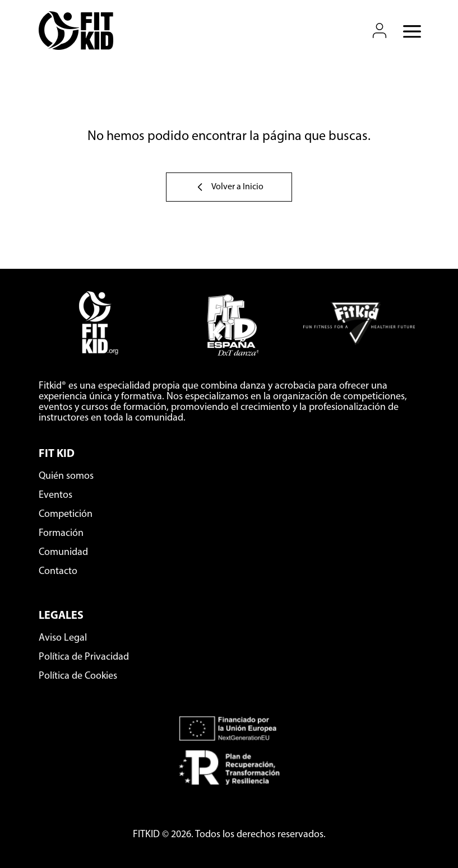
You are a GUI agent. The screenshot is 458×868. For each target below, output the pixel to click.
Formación (61, 533)
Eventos (55, 495)
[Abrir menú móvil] (409, 31)
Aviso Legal (63, 638)
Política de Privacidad (84, 657)
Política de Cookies (78, 676)
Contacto (58, 571)
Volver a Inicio (229, 187)
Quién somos (66, 476)
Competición (66, 514)
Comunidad (63, 552)
